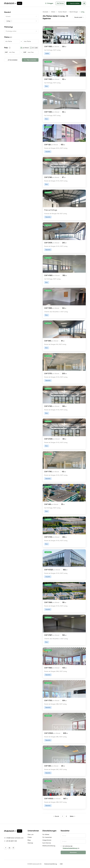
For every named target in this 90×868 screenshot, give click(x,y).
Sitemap (30, 843)
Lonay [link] (83, 12)
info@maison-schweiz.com (14, 838)
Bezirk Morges (74, 12)
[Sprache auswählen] (84, 3)
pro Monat (26, 48)
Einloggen (49, 3)
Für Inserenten (47, 837)
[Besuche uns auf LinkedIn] (9, 848)
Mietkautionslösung (49, 846)
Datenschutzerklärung (70, 848)
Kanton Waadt (62, 12)
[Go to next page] (72, 816)
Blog (29, 840)
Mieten (53, 12)
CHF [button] (6, 52)
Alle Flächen (60, 3)
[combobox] (21, 16)
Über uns (30, 834)
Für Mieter (46, 834)
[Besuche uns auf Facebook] (6, 848)
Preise (30, 837)
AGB (61, 864)
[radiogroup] (29, 48)
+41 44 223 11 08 (10, 841)
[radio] (21, 48)
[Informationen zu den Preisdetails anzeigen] (10, 48)
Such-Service (47, 843)
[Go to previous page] (56, 816)
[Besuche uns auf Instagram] (13, 848)
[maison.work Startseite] (13, 3)
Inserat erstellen (74, 3)
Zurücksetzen (13, 60)
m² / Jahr (35, 48)
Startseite (45, 12)
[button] (9, 21)
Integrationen (47, 840)
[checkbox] (61, 846)
